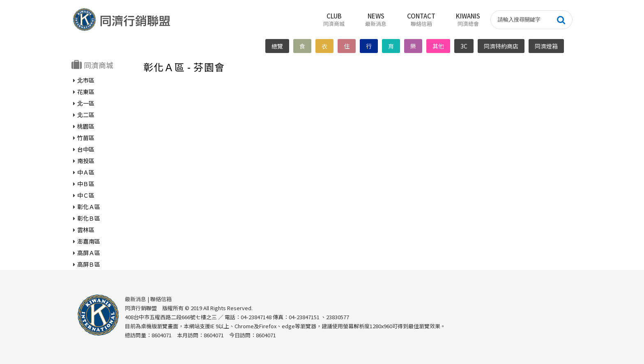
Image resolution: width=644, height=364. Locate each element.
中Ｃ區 (86, 195)
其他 (439, 46)
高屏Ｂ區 (89, 264)
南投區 (86, 160)
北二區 (86, 114)
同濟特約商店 (501, 46)
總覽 (278, 46)
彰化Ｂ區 (89, 218)
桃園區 (86, 126)
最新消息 (136, 298)
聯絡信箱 (161, 298)
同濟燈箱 (547, 46)
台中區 (86, 149)
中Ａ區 (86, 172)
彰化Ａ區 (89, 206)
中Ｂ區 (86, 183)
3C (464, 46)
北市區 (86, 80)
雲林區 (86, 229)
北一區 (86, 103)
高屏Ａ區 (89, 252)
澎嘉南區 (89, 241)
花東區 (86, 91)
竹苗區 (86, 137)
